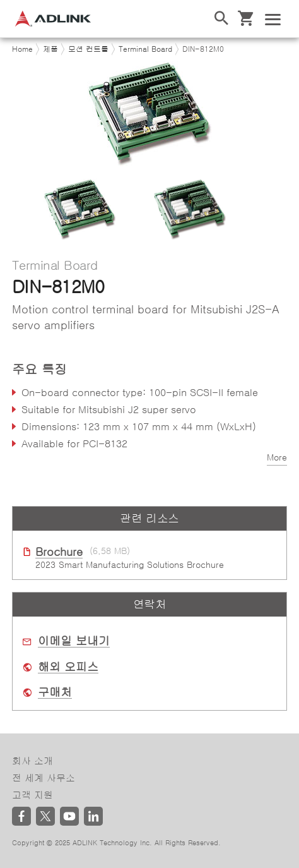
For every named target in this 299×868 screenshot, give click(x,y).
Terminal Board (145, 49)
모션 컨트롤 (88, 49)
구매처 (55, 692)
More (277, 457)
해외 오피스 (68, 667)
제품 (50, 49)
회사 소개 (32, 761)
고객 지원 (32, 795)
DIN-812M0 (203, 49)
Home (22, 49)
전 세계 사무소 (44, 778)
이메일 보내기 (74, 641)
